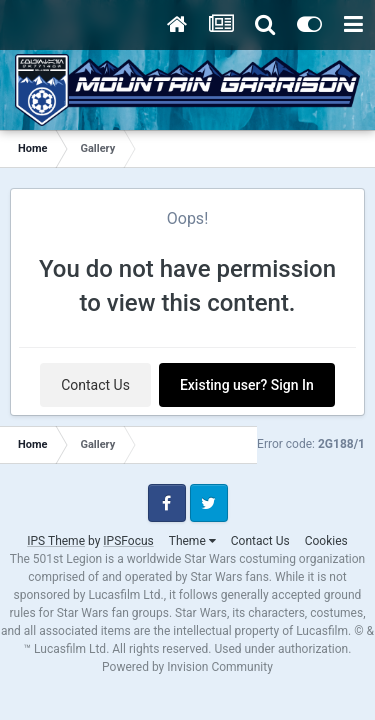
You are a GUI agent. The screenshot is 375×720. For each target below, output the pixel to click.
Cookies (326, 541)
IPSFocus (128, 541)
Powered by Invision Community (187, 667)
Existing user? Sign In (247, 385)
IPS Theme (56, 541)
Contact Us (95, 385)
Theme (192, 541)
